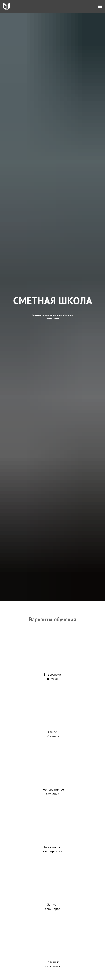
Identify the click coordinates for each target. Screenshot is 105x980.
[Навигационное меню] (100, 6)
